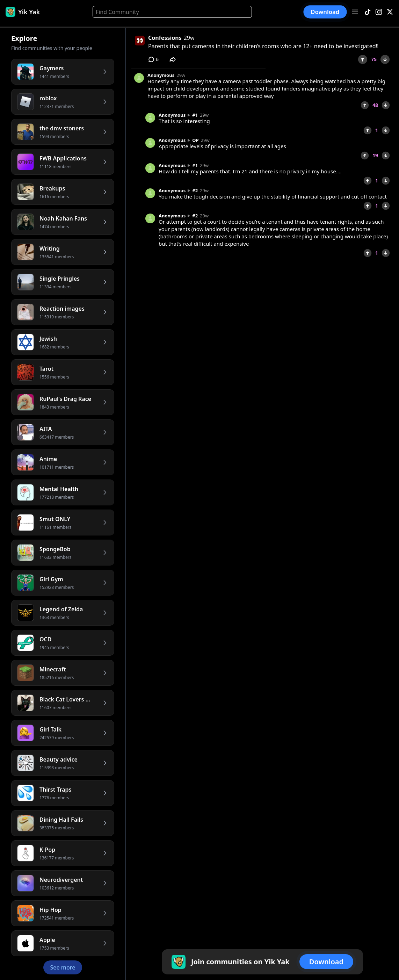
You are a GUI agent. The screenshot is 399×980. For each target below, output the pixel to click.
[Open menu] (355, 12)
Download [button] (325, 12)
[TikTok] (368, 12)
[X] (390, 12)
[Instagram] (379, 12)
